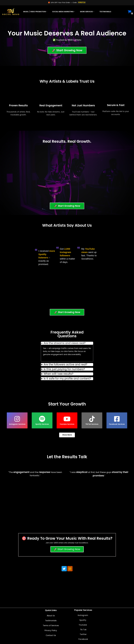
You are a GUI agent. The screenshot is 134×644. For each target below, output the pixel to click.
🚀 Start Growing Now (67, 549)
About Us (51, 616)
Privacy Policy (51, 630)
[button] (47, 12)
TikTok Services (92, 421)
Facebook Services (117, 421)
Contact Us (51, 635)
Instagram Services (17, 421)
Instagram (83, 615)
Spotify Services (42, 421)
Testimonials (105, 12)
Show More (67, 435)
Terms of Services (51, 626)
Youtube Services (67, 421)
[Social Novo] (11, 12)
